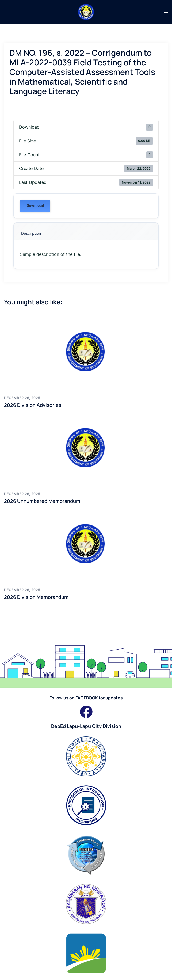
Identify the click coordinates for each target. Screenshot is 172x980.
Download (35, 206)
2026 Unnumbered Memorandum (42, 501)
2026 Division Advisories (33, 405)
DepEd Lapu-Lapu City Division (86, 726)
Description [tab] (31, 233)
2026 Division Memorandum (36, 597)
